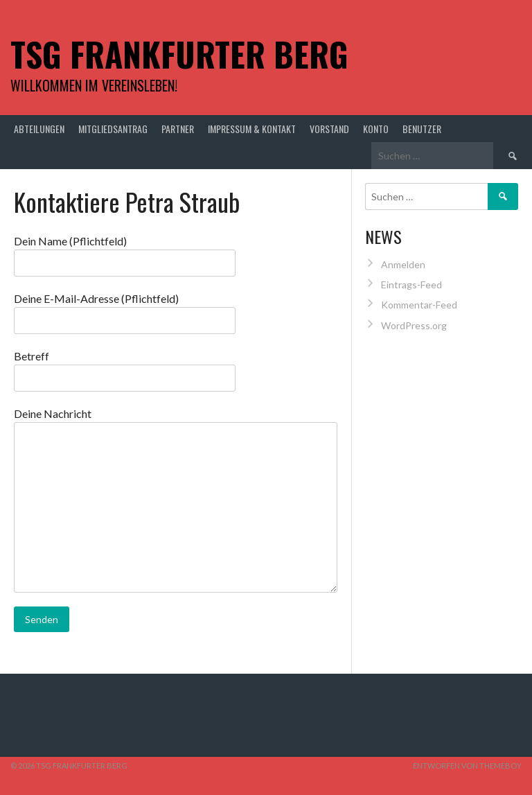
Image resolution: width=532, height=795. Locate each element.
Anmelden (403, 264)
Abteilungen (39, 129)
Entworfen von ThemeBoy (467, 766)
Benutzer (422, 129)
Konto (376, 129)
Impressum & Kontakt (252, 129)
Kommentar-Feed (419, 305)
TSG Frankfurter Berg (179, 54)
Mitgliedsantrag (113, 129)
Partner (178, 129)
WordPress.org (414, 325)
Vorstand (329, 129)
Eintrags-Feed (411, 285)
